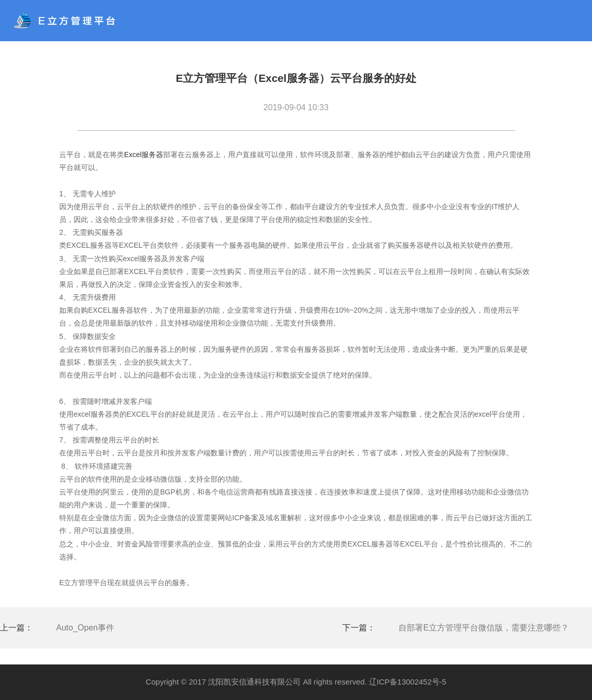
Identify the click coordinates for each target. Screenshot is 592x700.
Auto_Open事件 (85, 628)
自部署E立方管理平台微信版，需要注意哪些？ (484, 628)
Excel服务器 (144, 155)
